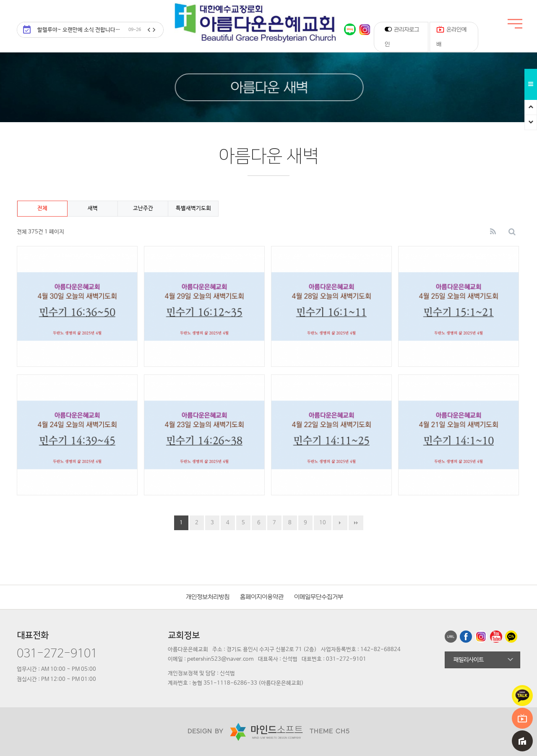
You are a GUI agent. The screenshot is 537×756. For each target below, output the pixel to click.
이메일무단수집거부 (319, 597)
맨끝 (356, 523)
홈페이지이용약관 (262, 597)
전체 (42, 208)
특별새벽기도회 (193, 208)
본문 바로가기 (0, 0)
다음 (340, 523)
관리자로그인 (402, 37)
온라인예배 (451, 35)
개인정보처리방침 (208, 597)
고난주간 (143, 208)
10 (323, 523)
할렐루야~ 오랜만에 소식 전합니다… (89, 30)
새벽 (93, 208)
